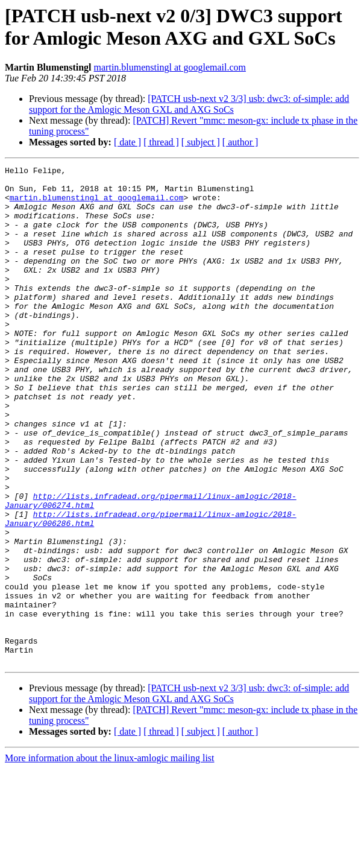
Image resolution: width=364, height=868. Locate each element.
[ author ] (240, 142)
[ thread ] (161, 142)
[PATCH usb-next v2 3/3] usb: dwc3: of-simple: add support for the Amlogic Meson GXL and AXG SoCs (189, 104)
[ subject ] (201, 142)
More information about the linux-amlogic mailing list (110, 857)
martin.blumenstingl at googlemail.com (170, 67)
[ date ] (127, 142)
